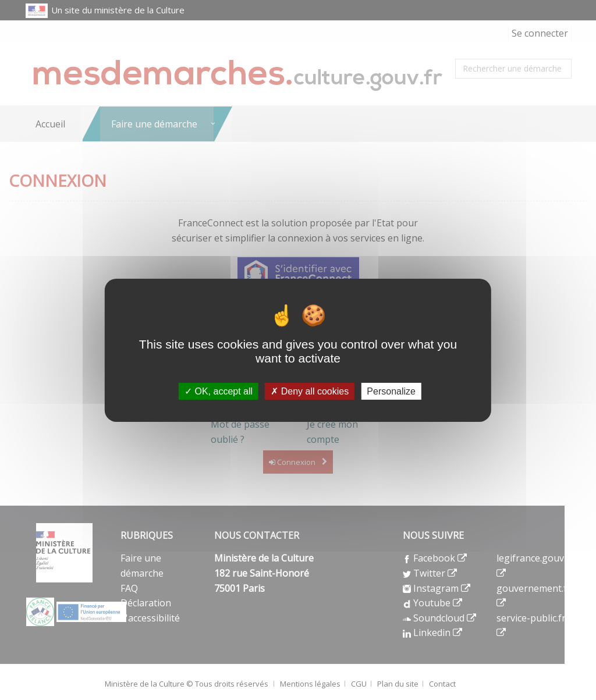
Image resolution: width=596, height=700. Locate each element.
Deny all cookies (310, 391)
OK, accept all (219, 391)
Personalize (391, 391)
